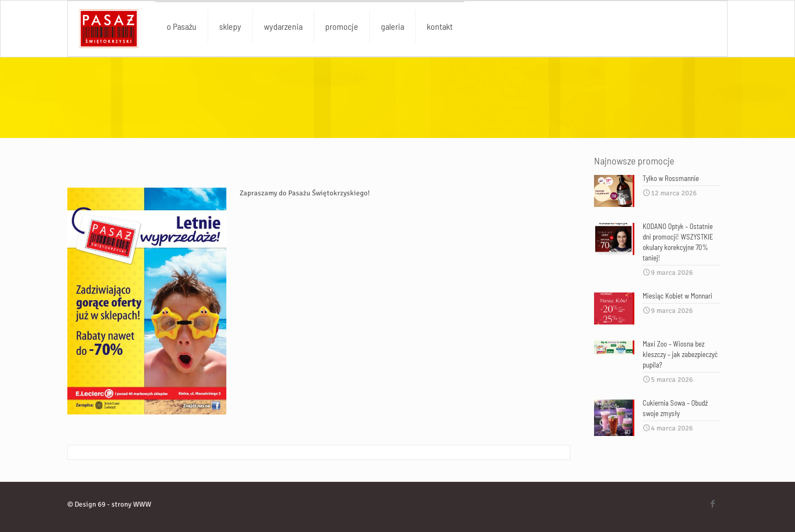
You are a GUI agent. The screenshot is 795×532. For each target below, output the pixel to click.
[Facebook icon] (712, 504)
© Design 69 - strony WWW (109, 504)
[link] (147, 301)
